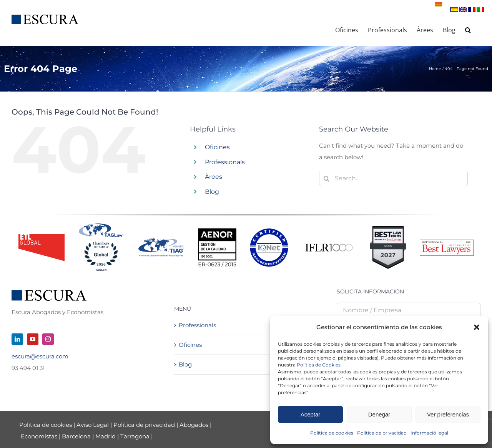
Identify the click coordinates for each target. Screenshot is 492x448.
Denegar (379, 414)
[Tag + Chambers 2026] (101, 225)
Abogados (194, 425)
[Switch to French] (472, 10)
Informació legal (429, 433)
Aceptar (311, 414)
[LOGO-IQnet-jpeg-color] (269, 231)
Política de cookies (332, 433)
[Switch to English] (463, 10)
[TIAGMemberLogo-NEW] (161, 241)
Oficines (217, 147)
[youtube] (33, 339)
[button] (477, 327)
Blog (212, 192)
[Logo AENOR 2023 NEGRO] (217, 231)
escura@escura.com (40, 356)
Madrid (106, 436)
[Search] (327, 178)
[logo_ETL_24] (42, 237)
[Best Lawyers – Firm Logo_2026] (447, 242)
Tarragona (135, 436)
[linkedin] (17, 339)
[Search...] (393, 178)
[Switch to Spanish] (454, 10)
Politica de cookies (46, 425)
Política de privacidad (382, 433)
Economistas (39, 436)
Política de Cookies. (319, 365)
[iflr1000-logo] (329, 243)
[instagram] (48, 339)
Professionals (225, 162)
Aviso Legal (93, 425)
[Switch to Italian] (481, 10)
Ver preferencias (448, 414)
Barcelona (76, 436)
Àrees (214, 177)
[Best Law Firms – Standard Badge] (388, 229)
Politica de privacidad (144, 425)
